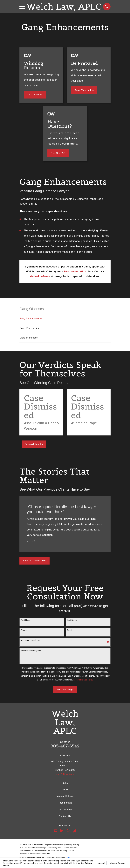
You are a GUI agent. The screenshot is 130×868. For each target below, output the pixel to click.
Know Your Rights (84, 90)
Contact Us (65, 816)
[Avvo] (75, 831)
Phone (24, 630)
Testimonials (65, 803)
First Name (26, 620)
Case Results (35, 95)
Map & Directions (65, 774)
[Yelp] (68, 831)
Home (65, 789)
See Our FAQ (58, 153)
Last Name (72, 620)
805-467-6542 (65, 746)
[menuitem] (65, 319)
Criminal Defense (65, 796)
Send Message (65, 689)
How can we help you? (31, 650)
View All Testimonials (35, 561)
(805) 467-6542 (86, 606)
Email (70, 630)
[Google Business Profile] (55, 831)
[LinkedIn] (62, 831)
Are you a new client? (30, 640)
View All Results (34, 444)
